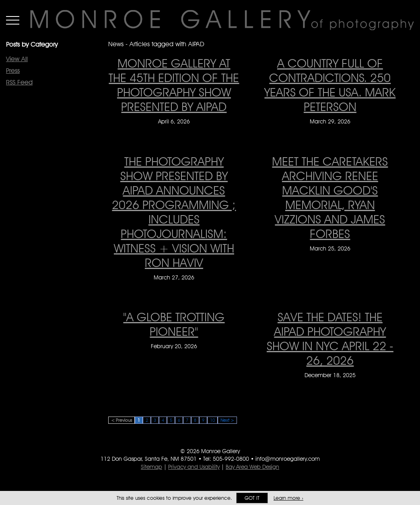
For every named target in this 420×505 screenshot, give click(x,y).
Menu (13, 20)
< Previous (121, 420)
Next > (227, 420)
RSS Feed (19, 82)
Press (13, 71)
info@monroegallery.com (288, 459)
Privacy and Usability (194, 467)
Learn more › (288, 498)
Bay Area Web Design (252, 467)
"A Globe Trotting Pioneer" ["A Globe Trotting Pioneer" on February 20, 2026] (174, 324)
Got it (252, 498)
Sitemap (151, 467)
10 (212, 420)
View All (17, 59)
